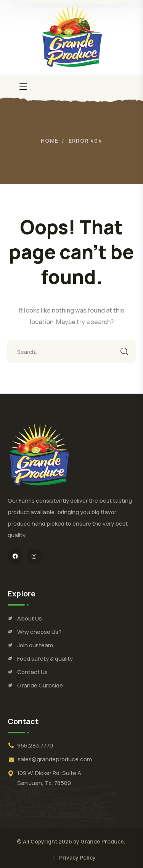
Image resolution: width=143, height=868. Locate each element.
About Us (30, 618)
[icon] (15, 556)
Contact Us (32, 672)
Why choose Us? (39, 632)
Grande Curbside (40, 685)
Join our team (35, 645)
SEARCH (124, 352)
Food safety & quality (45, 659)
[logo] (72, 36)
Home (50, 141)
